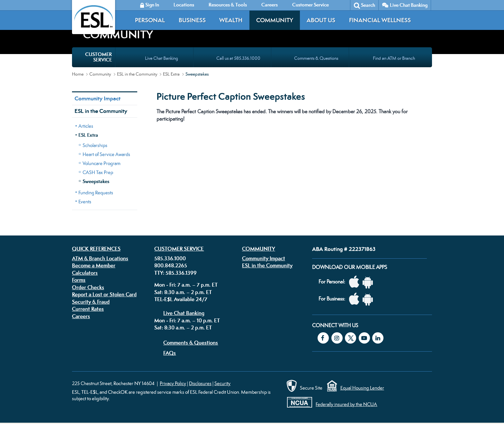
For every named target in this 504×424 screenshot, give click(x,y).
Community (275, 20)
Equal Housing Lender (362, 388)
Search (368, 5)
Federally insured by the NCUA (346, 404)
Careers (81, 316)
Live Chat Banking (409, 5)
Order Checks (88, 287)
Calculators (85, 273)
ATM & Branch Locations (100, 258)
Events (85, 202)
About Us (321, 20)
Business (192, 20)
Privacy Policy (173, 383)
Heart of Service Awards (106, 154)
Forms (79, 280)
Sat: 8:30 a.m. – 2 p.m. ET (183, 292)
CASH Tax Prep (98, 172)
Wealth (231, 20)
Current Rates (88, 309)
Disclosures (200, 383)
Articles (86, 126)
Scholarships (95, 145)
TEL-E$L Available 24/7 (181, 299)
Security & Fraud (91, 302)
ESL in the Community (137, 74)
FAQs (170, 353)
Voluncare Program (102, 163)
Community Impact (98, 98)
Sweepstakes (96, 181)
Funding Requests (96, 193)
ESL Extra (171, 74)
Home (78, 74)
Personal (150, 20)
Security (222, 383)
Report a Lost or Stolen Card (104, 294)
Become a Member (94, 265)
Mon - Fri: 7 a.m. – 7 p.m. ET (186, 285)
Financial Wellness (380, 20)
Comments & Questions (191, 343)
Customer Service (179, 249)
